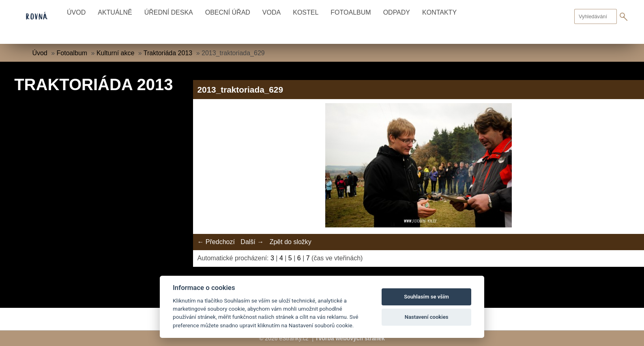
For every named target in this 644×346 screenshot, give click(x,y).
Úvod (76, 12)
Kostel (306, 12)
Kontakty (439, 12)
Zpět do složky (291, 242)
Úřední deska (169, 12)
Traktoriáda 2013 (168, 53)
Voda (272, 12)
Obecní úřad (228, 12)
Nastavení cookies (427, 317)
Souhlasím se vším (426, 297)
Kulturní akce (115, 53)
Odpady (397, 12)
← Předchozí (216, 242)
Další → (252, 242)
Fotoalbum (351, 12)
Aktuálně (115, 12)
